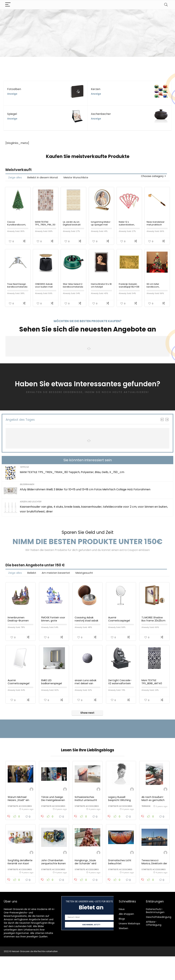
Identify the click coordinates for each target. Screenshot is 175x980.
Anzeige (12, 94)
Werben (123, 952)
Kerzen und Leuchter (31, 509)
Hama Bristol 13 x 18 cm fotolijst (101, 293)
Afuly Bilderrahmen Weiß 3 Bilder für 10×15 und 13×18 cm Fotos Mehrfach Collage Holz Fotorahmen (85, 497)
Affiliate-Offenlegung (154, 947)
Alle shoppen (126, 938)
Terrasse (146, 826)
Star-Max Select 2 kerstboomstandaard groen (73, 295)
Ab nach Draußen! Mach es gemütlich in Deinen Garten (153, 820)
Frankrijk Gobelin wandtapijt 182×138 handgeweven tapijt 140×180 (129, 296)
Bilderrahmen (27, 492)
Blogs (122, 942)
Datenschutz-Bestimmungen (155, 934)
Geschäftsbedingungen (160, 941)
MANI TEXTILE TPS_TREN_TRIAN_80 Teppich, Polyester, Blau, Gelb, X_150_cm (72, 480)
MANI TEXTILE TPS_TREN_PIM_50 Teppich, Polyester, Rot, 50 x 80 (46, 230)
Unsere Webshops (129, 947)
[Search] (166, 5)
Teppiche (24, 475)
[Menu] (8, 5)
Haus (122, 933)
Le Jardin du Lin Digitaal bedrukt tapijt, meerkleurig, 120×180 (73, 230)
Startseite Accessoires (20, 826)
